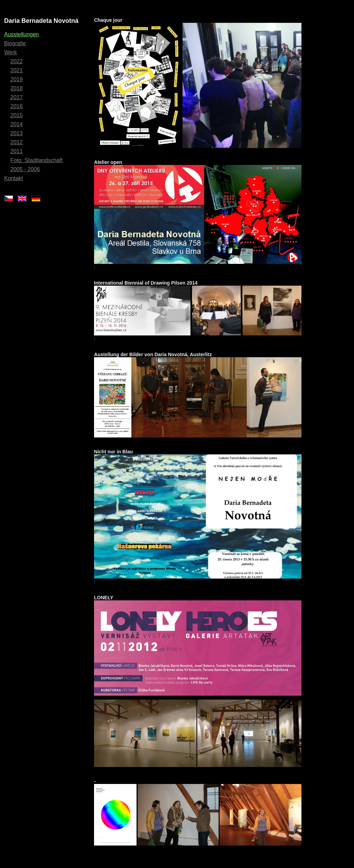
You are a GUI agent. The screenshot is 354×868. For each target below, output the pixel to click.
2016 (17, 106)
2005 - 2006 (25, 169)
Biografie (15, 43)
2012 (17, 142)
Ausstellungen (22, 34)
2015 (17, 115)
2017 (17, 97)
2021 (17, 70)
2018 (17, 88)
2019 (17, 79)
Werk (11, 52)
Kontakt (13, 178)
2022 (17, 61)
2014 (17, 124)
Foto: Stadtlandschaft (36, 160)
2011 (17, 151)
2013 (17, 133)
